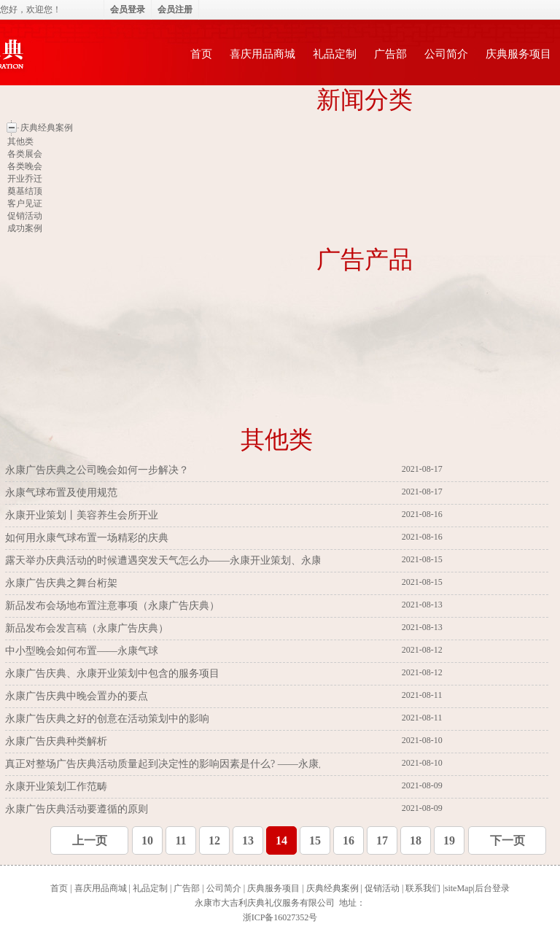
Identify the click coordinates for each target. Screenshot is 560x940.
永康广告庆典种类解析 (58, 741)
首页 (201, 54)
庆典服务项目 (518, 54)
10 (147, 840)
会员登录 (128, 9)
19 (449, 840)
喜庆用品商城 (262, 54)
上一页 (90, 840)
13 (248, 840)
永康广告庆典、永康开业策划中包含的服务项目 (114, 673)
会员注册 (175, 9)
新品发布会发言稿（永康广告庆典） (88, 628)
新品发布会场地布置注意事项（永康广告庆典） (114, 606)
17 (382, 840)
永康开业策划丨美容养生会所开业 (83, 515)
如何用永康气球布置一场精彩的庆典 (88, 538)
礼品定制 (335, 54)
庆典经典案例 (332, 888)
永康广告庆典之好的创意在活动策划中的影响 (109, 719)
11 (180, 840)
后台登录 (492, 888)
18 (416, 840)
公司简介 (446, 54)
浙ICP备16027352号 (280, 917)
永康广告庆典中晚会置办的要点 (78, 696)
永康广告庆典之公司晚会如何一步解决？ (98, 470)
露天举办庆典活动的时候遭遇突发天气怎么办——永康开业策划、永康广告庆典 (185, 560)
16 (349, 840)
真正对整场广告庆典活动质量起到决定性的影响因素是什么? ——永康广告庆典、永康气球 (209, 764)
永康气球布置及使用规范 (63, 493)
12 (214, 840)
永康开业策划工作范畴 (58, 786)
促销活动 (382, 888)
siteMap (459, 888)
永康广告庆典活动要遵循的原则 (78, 809)
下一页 (507, 840)
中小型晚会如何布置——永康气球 (83, 651)
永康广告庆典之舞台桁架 (63, 583)
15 (315, 840)
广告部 (390, 54)
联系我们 (423, 888)
